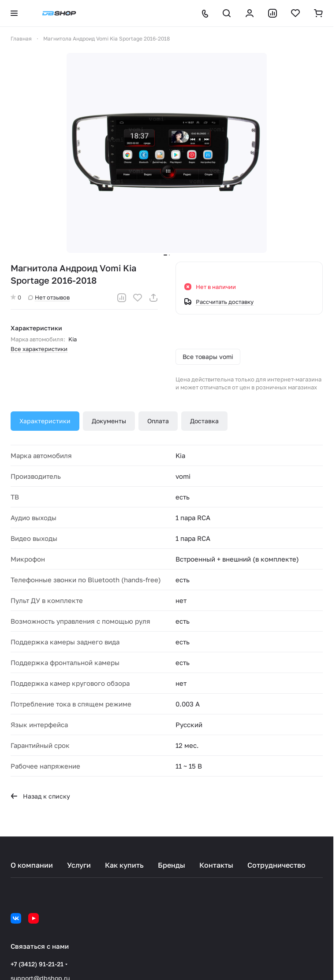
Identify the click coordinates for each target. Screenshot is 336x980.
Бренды (172, 865)
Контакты (216, 865)
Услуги (79, 865)
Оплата (158, 421)
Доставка (204, 421)
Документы (109, 421)
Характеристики (45, 421)
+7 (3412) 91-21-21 (37, 964)
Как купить (124, 865)
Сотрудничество (276, 865)
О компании (32, 865)
